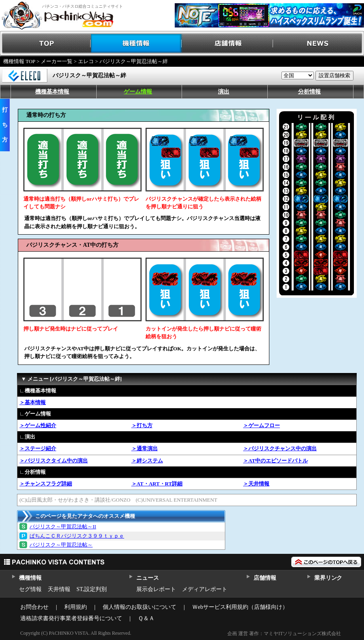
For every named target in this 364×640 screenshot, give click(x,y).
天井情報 (59, 589)
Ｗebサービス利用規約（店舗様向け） (240, 607)
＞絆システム (147, 461)
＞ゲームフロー (261, 425)
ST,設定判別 (92, 589)
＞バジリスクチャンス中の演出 (280, 448)
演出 (224, 92)
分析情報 (309, 92)
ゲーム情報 (138, 92)
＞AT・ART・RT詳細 (157, 484)
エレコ (86, 61)
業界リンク (328, 578)
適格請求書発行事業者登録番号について (71, 618)
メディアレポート (205, 589)
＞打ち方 (142, 425)
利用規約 (76, 607)
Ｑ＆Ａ (146, 618)
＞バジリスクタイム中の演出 (54, 461)
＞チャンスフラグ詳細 (46, 484)
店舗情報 (227, 43)
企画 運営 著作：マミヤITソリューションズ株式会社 (284, 634)
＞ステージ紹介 (38, 448)
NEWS (318, 43)
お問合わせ (34, 607)
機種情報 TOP (19, 61)
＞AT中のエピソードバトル (275, 461)
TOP (45, 43)
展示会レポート (156, 589)
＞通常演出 (145, 448)
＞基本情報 (33, 402)
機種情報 (136, 43)
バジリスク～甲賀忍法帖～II (63, 527)
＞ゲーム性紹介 (38, 425)
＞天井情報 (256, 484)
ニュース (147, 578)
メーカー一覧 (57, 61)
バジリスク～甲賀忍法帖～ (61, 545)
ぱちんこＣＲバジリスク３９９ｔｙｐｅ (77, 536)
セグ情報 (30, 589)
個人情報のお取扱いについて (140, 607)
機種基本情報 (52, 92)
